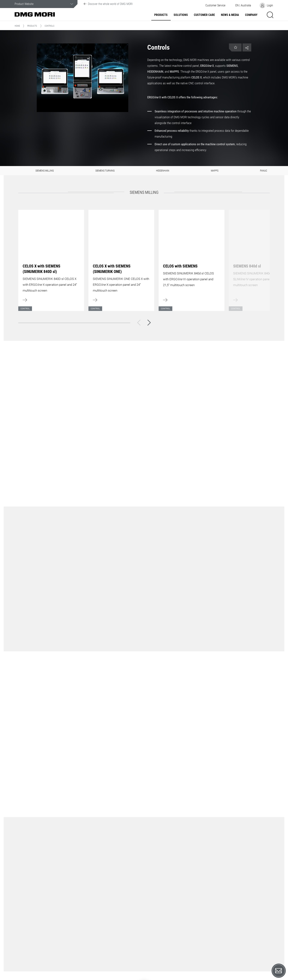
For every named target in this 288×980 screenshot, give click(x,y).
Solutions (181, 15)
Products (161, 15)
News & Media (230, 15)
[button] (215, 5)
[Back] (139, 323)
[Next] (149, 323)
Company (251, 15)
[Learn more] (51, 258)
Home (17, 26)
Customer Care (204, 15)
